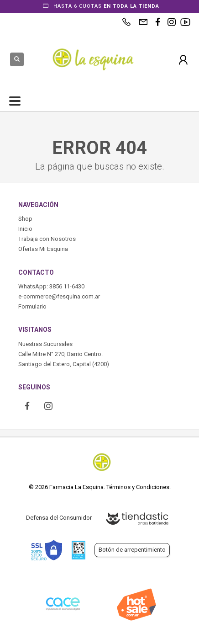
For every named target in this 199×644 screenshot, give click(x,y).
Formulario (32, 306)
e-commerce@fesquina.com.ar (59, 296)
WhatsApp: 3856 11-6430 (51, 286)
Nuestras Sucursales (45, 344)
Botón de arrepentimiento (132, 550)
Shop (25, 219)
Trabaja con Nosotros (47, 239)
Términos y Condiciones (138, 487)
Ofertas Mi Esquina (43, 249)
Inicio (25, 229)
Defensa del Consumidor (59, 518)
